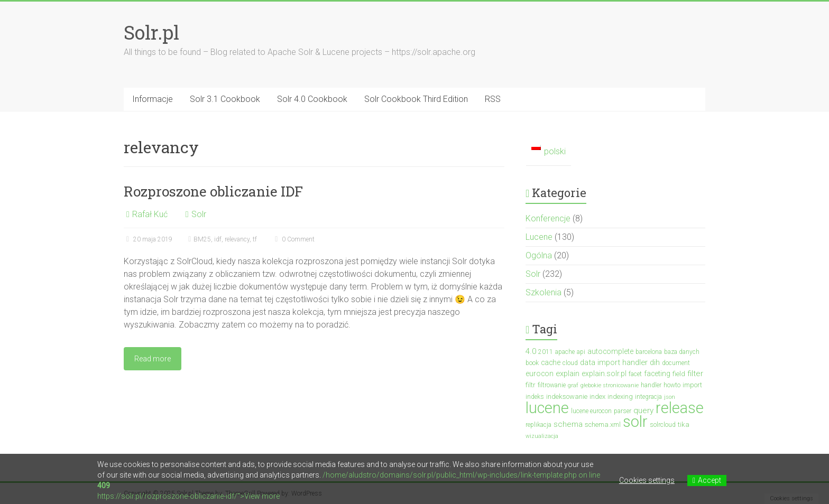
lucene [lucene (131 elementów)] (547, 408)
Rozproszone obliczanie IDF (213, 191)
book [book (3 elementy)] (532, 363)
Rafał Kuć (150, 214)
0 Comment (293, 239)
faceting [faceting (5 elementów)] (657, 374)
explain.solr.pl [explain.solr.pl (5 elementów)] (604, 374)
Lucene (539, 237)
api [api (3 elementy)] (581, 352)
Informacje (153, 99)
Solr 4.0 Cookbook (312, 99)
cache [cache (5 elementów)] (551, 362)
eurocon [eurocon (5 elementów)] (540, 374)
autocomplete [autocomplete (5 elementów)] (610, 351)
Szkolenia (544, 292)
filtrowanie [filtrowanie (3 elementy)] (552, 385)
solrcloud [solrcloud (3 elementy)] (663, 425)
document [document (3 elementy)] (676, 363)
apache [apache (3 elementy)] (565, 352)
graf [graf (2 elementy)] (573, 385)
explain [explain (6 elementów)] (568, 374)
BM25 (202, 239)
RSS (493, 99)
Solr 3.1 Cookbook (225, 99)
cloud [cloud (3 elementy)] (570, 363)
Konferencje (548, 218)
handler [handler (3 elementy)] (651, 385)
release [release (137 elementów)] (680, 408)
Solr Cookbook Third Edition (416, 99)
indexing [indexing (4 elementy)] (620, 396)
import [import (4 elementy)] (692, 385)
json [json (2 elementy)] (670, 397)
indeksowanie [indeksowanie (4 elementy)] (567, 396)
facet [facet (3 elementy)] (635, 374)
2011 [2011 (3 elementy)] (546, 352)
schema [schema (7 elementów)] (568, 424)
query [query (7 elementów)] (643, 410)
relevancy (237, 239)
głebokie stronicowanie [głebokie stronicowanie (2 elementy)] (610, 385)
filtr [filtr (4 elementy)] (531, 385)
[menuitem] (549, 152)
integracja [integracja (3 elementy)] (648, 397)
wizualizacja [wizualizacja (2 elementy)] (542, 436)
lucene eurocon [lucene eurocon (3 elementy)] (591, 411)
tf (255, 239)
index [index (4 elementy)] (597, 396)
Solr (199, 214)
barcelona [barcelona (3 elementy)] (649, 352)
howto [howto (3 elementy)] (672, 385)
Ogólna (539, 255)
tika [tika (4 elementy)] (684, 424)
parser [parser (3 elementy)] (623, 411)
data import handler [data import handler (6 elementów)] (614, 362)
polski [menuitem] (555, 151)
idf (218, 239)
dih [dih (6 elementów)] (655, 362)
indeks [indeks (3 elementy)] (535, 397)
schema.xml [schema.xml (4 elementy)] (603, 424)
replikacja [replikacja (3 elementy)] (538, 425)
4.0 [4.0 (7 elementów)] (531, 351)
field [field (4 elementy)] (679, 374)
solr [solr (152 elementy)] (635, 422)
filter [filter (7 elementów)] (695, 374)
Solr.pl (151, 32)
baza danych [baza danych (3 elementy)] (682, 352)
